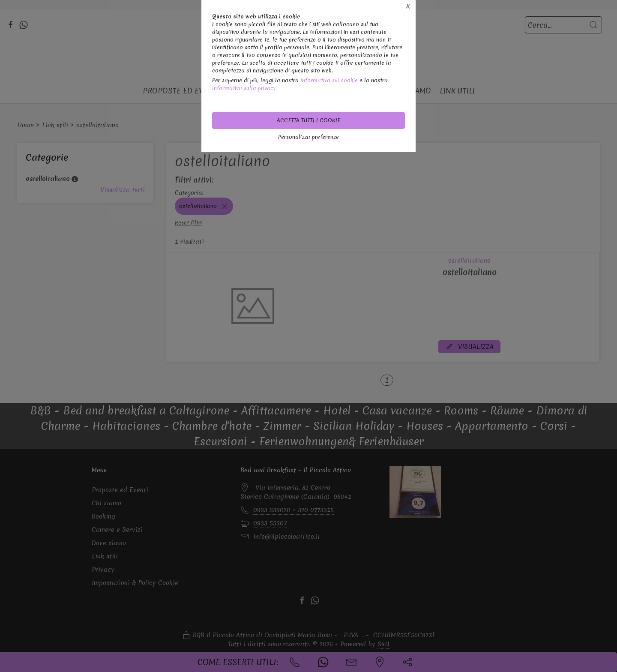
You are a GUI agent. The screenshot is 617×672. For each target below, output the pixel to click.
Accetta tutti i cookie (309, 120)
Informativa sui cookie (329, 80)
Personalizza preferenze (308, 137)
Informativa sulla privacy (244, 88)
